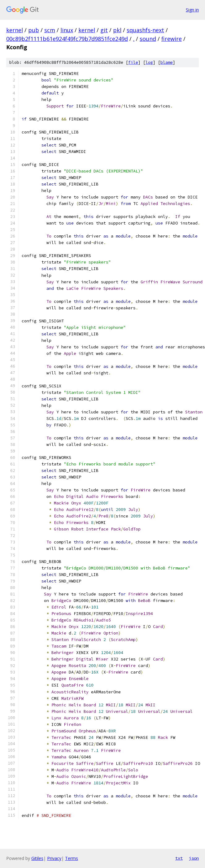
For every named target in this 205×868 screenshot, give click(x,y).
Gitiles (37, 858)
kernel (15, 30)
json (194, 858)
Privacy (54, 858)
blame (167, 62)
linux (67, 30)
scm (50, 30)
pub (34, 30)
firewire (172, 39)
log (149, 62)
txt (179, 858)
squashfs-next (145, 30)
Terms (72, 858)
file (133, 62)
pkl (117, 30)
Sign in (192, 10)
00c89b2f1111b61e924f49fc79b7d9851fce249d (67, 39)
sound (148, 39)
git (104, 30)
